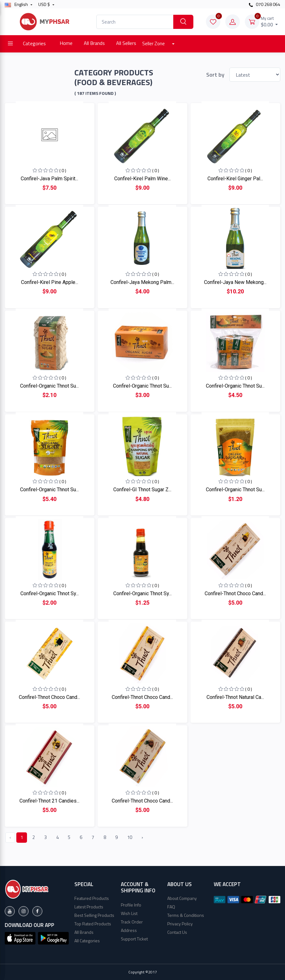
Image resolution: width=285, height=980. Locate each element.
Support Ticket (134, 939)
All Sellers (126, 43)
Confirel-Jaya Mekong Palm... (142, 282)
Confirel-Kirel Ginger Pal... (235, 179)
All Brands (94, 43)
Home (66, 43)
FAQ (171, 907)
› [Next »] (142, 837)
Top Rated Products (93, 924)
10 (130, 837)
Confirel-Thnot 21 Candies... (49, 801)
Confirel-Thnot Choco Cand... (235, 593)
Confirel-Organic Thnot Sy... (50, 593)
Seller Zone (154, 44)
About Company (182, 898)
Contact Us (177, 932)
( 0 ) (63, 170)
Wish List (129, 913)
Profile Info (131, 905)
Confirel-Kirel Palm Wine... (142, 179)
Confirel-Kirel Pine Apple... (50, 282)
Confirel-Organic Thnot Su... (49, 386)
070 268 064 (265, 4)
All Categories (87, 941)
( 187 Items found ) (95, 93)
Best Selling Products (94, 915)
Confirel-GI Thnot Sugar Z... (142, 490)
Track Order (132, 922)
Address (129, 930)
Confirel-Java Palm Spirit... (49, 179)
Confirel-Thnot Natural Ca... (235, 697)
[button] (20, 938)
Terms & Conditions (186, 915)
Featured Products (92, 898)
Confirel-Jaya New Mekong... (235, 282)
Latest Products (89, 907)
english (17, 4)
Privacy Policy (180, 924)
